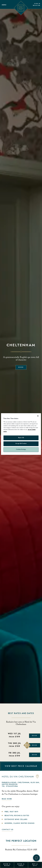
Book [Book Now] (35, 736)
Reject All (21, 438)
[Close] (38, 416)
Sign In (37, 4)
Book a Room (7, 865)
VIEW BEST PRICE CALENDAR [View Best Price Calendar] (21, 766)
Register (37, 5)
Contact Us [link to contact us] (8, 830)
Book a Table (21, 865)
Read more (7, 799)
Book (21, 367)
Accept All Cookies (21, 444)
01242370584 (12, 786)
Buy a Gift (35, 865)
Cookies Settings (21, 450)
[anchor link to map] (37, 778)
